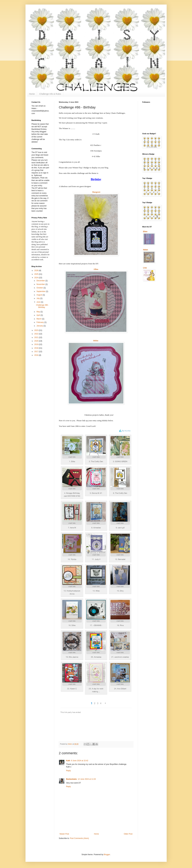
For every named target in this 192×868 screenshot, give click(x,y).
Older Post (128, 834)
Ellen (96, 269)
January (40, 326)
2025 (37, 274)
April (38, 315)
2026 (37, 271)
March (39, 319)
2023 (37, 330)
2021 (37, 337)
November (41, 284)
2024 (37, 278)
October (40, 288)
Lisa (145, 268)
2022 (37, 334)
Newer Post (64, 834)
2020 (37, 341)
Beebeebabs (72, 779)
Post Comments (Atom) (79, 838)
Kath (68, 761)
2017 (37, 352)
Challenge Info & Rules (50, 94)
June (39, 302)
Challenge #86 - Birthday (42, 306)
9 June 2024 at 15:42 (80, 761)
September (41, 291)
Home (32, 94)
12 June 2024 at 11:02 (87, 779)
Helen (96, 341)
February (40, 322)
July (38, 298)
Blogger (107, 855)
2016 (37, 355)
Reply (69, 771)
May (38, 312)
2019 (37, 344)
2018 (37, 348)
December (41, 281)
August (40, 295)
